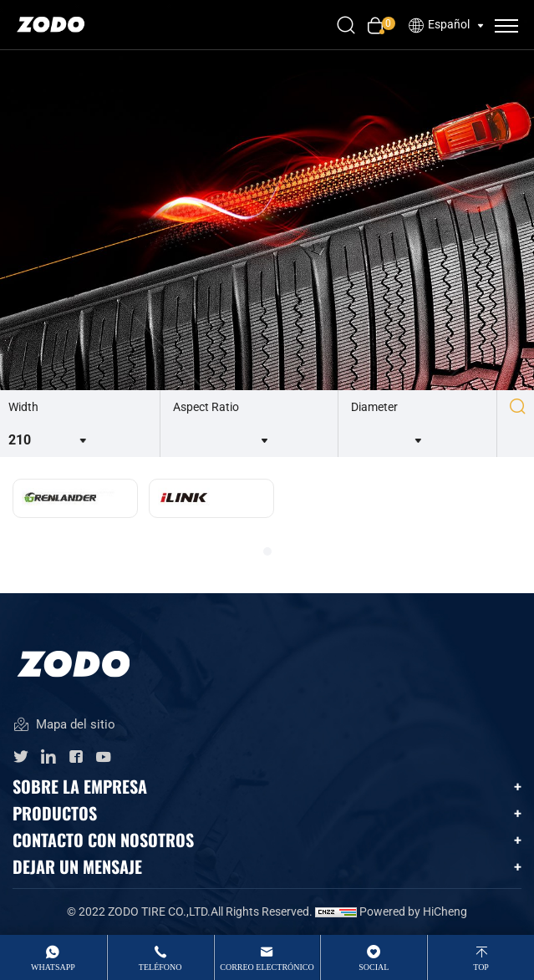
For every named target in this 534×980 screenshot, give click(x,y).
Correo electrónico (267, 967)
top (481, 967)
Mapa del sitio (64, 726)
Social (374, 967)
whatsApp (53, 967)
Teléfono (160, 967)
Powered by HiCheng (413, 911)
